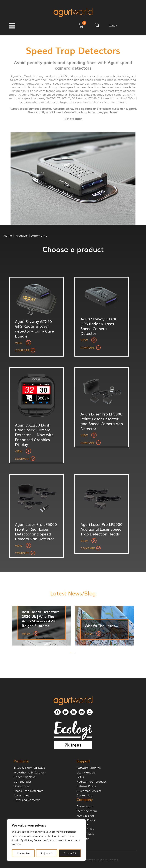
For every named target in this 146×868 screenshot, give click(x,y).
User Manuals (86, 772)
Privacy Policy (86, 820)
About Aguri (85, 806)
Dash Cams (22, 786)
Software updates (89, 768)
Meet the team (87, 811)
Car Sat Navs (23, 781)
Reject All (47, 853)
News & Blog (85, 815)
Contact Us (84, 795)
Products (22, 235)
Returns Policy (86, 786)
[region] (46, 840)
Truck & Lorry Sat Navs (29, 768)
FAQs (80, 777)
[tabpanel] (42, 626)
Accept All (70, 853)
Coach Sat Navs (25, 777)
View (23, 343)
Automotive (39, 235)
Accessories (21, 795)
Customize (23, 853)
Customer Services (89, 791)
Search (113, 26)
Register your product (91, 781)
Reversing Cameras (27, 800)
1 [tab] (71, 653)
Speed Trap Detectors (28, 791)
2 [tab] (75, 653)
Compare (22, 350)
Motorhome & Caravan (30, 772)
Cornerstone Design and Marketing (100, 859)
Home (8, 235)
